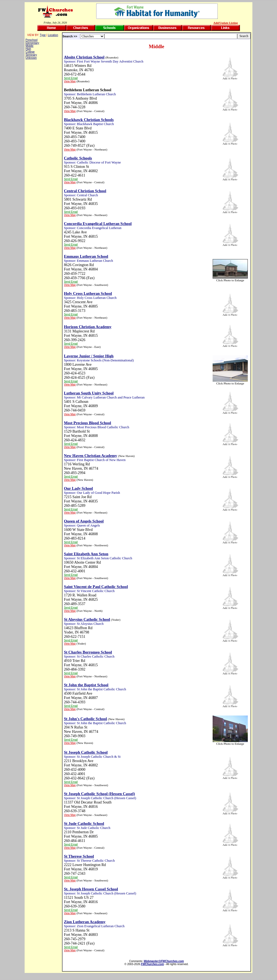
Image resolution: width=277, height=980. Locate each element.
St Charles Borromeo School (88, 652)
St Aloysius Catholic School (87, 619)
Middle (29, 46)
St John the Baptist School (86, 685)
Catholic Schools (78, 158)
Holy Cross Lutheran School (88, 293)
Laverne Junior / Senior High (89, 356)
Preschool (31, 40)
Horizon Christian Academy (88, 327)
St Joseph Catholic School (86, 752)
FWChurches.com (152, 964)
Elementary (32, 43)
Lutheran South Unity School (89, 393)
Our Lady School (78, 488)
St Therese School (79, 856)
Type (43, 35)
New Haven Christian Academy (90, 456)
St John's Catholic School (85, 719)
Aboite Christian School (84, 57)
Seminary (31, 55)
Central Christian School (85, 191)
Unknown (31, 58)
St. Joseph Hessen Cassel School (91, 889)
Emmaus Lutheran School (86, 256)
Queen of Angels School (84, 521)
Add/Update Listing (226, 23)
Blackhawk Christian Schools (89, 120)
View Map (70, 81)
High (28, 49)
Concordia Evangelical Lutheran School (98, 224)
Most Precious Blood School (87, 423)
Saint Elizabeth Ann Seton (86, 554)
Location (53, 35)
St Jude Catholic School (84, 824)
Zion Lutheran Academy (85, 922)
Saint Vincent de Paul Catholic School (96, 587)
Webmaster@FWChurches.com (164, 961)
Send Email (71, 78)
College (30, 52)
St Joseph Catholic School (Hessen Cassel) (99, 794)
